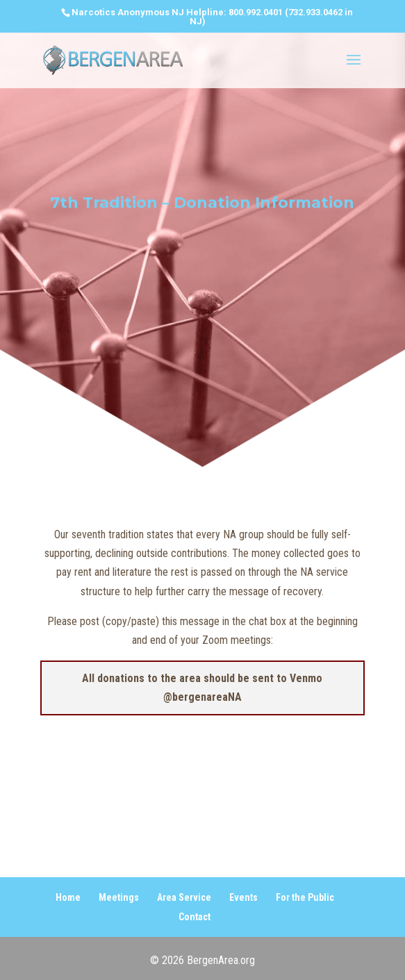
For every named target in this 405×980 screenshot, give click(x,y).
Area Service (184, 897)
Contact (195, 917)
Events (243, 897)
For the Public (305, 897)
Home (68, 897)
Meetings (119, 897)
